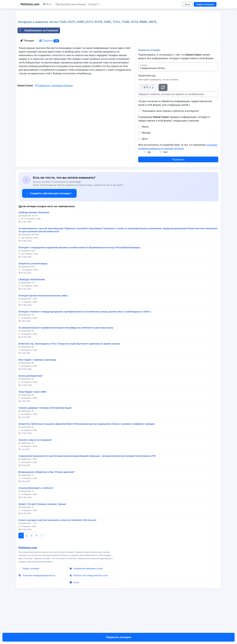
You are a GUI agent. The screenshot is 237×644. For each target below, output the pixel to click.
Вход (187, 4)
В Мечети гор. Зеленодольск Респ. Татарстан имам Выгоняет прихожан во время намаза (69, 386)
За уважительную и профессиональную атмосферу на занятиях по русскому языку (66, 370)
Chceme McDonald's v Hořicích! (36, 530)
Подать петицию (205, 4)
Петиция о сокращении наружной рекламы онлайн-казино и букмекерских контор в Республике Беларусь (80, 290)
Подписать (178, 202)
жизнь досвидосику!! (30, 418)
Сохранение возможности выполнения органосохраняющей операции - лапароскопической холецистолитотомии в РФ (87, 498)
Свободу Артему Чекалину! (34, 255)
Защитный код (147, 118)
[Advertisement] (92, 37)
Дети (145, 181)
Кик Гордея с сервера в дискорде (37, 402)
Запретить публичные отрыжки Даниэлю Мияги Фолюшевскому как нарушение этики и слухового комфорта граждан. (87, 466)
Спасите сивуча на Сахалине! (35, 482)
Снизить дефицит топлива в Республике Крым (45, 450)
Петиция (27, 83)
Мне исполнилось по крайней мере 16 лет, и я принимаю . (178, 189)
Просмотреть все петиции (71, 4)
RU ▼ (47, 4)
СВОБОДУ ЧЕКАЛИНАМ (32, 322)
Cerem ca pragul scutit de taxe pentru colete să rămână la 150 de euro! (57, 562)
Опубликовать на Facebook (38, 73)
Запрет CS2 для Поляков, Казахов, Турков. (42, 546)
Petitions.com (30, 4)
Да (149, 194)
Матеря (146, 175)
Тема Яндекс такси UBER (32, 434)
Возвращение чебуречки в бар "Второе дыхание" (47, 514)
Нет (166, 194)
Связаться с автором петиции (54, 128)
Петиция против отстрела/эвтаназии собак (43, 338)
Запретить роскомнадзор (33, 306)
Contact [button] (93, 4)
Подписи (49, 83)
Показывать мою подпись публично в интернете (170, 153)
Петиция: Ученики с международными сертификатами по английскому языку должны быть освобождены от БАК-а (85, 354)
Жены (145, 169)
